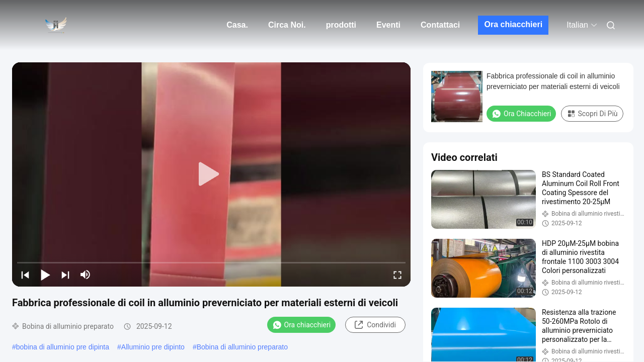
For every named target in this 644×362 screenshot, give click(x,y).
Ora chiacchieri (513, 24)
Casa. (237, 25)
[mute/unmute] (86, 275)
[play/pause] (45, 275)
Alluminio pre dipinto (153, 347)
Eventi (388, 25)
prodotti (341, 25)
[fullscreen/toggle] (397, 275)
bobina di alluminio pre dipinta (63, 347)
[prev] (25, 275)
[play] (211, 174)
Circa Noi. (287, 25)
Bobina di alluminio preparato (242, 347)
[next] (65, 275)
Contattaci (440, 25)
